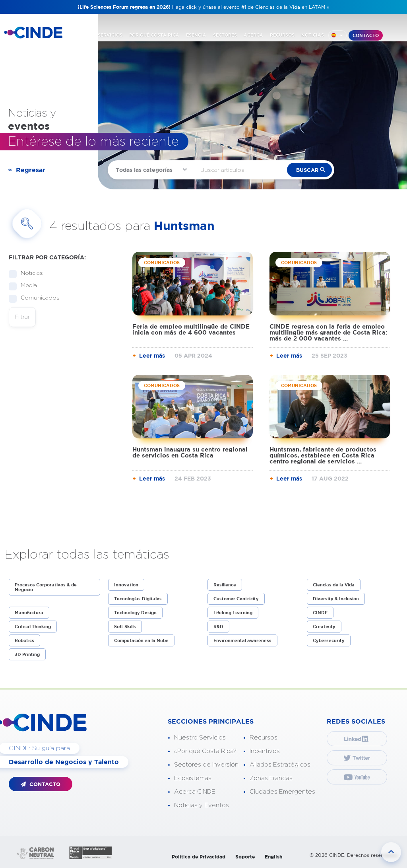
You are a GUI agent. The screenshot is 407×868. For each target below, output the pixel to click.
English (273, 857)
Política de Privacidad (199, 857)
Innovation (126, 585)
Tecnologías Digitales (138, 599)
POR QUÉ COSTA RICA (154, 35)
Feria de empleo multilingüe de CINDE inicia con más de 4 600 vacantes (191, 329)
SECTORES (225, 35)
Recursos (264, 738)
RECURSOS (282, 35)
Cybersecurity (329, 640)
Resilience (225, 585)
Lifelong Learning (233, 613)
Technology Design (135, 613)
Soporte (245, 857)
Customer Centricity (236, 599)
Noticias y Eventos (202, 805)
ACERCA (253, 35)
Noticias (29, 273)
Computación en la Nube (141, 640)
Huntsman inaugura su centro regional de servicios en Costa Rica (190, 452)
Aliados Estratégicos (280, 765)
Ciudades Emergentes (282, 792)
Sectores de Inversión (206, 765)
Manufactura (29, 613)
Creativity (324, 627)
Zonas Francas (271, 778)
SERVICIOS (110, 35)
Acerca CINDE (195, 792)
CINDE (320, 613)
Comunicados (38, 298)
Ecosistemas (193, 778)
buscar (307, 170)
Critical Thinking (33, 627)
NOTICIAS (313, 35)
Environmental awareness (242, 640)
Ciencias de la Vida (334, 585)
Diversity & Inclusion (336, 599)
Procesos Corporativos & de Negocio (46, 587)
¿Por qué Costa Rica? (205, 751)
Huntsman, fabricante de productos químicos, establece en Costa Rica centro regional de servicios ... (323, 455)
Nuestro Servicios (200, 738)
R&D (218, 627)
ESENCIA (196, 35)
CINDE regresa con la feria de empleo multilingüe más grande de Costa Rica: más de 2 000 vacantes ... (328, 332)
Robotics (24, 640)
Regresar (31, 170)
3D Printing (27, 654)
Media (26, 286)
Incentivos (265, 751)
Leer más (152, 356)
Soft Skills (125, 627)
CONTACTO (366, 35)
